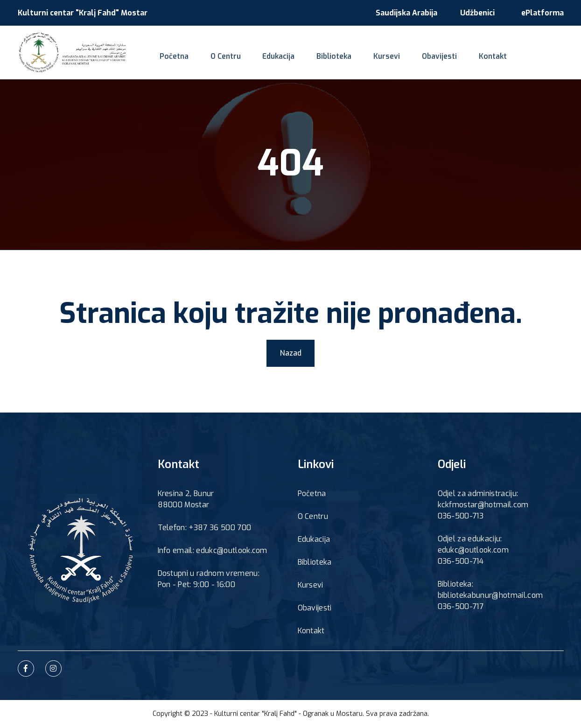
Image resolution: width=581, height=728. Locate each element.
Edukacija (273, 59)
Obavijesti (427, 59)
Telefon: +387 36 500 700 (205, 528)
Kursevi (377, 59)
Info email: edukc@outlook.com (213, 551)
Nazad (291, 353)
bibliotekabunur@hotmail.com (490, 596)
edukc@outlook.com (473, 551)
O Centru (222, 59)
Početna (172, 59)
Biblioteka (327, 59)
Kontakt (478, 59)
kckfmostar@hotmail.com (483, 506)
